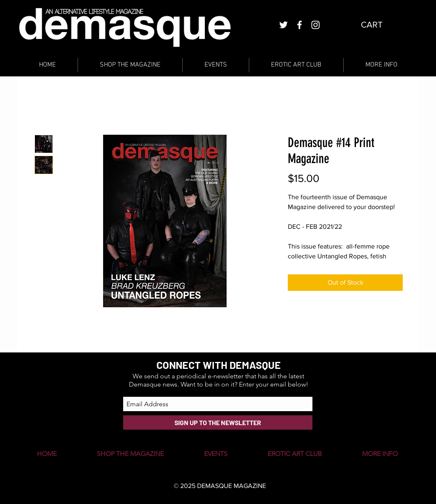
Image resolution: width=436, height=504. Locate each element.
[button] (378, 25)
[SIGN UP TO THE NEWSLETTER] (218, 422)
